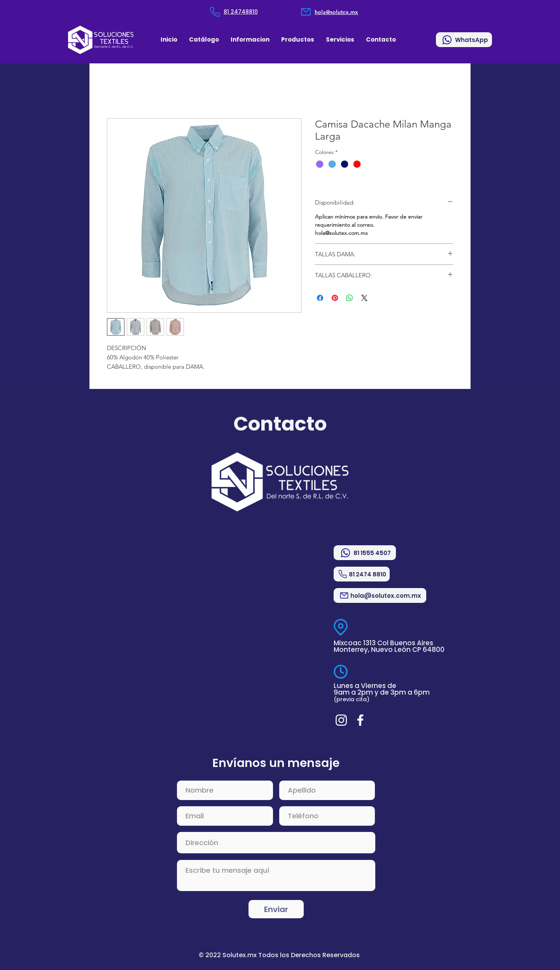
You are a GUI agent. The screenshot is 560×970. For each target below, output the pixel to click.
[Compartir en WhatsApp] (350, 298)
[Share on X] (364, 298)
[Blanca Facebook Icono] (360, 720)
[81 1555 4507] (365, 553)
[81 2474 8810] (362, 574)
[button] (250, 40)
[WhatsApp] (464, 40)
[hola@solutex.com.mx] (380, 595)
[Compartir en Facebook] (320, 298)
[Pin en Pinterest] (335, 298)
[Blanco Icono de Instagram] (341, 720)
